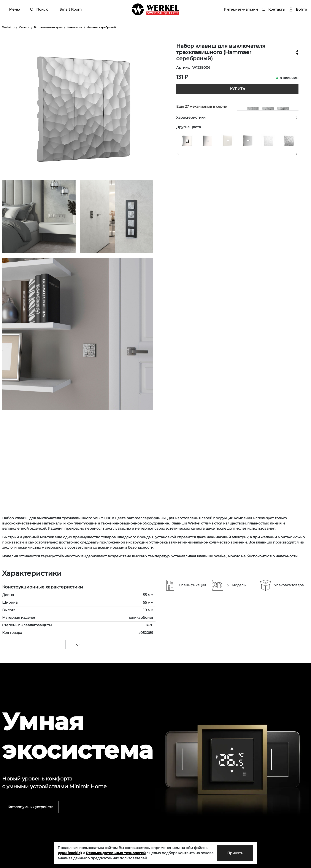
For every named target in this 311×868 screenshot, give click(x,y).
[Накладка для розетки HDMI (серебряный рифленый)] (248, 141)
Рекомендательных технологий (116, 853)
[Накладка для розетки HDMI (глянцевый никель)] (207, 141)
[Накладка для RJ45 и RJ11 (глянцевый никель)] (186, 141)
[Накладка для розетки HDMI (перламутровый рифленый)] (227, 141)
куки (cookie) (70, 853)
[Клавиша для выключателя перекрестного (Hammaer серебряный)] (288, 141)
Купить (237, 89)
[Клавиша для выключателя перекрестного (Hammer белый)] (268, 141)
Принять (235, 853)
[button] (178, 154)
